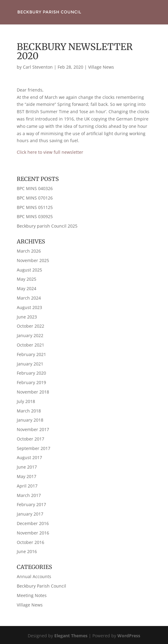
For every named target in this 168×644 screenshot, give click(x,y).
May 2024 (27, 288)
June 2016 (27, 551)
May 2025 (27, 279)
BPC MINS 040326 (35, 188)
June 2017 (27, 467)
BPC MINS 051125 (35, 207)
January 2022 (30, 335)
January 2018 (30, 420)
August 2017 (29, 457)
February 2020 (31, 373)
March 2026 (29, 251)
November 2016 (33, 533)
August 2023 (29, 307)
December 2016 (33, 523)
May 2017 (27, 476)
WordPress (129, 636)
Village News (101, 67)
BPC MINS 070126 (35, 198)
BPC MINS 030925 (35, 216)
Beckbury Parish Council (41, 586)
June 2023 (27, 317)
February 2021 (31, 354)
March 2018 (29, 411)
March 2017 (29, 495)
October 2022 (30, 326)
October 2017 (30, 439)
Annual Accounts (34, 576)
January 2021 (30, 364)
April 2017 (27, 486)
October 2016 (30, 542)
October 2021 (30, 345)
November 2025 (33, 260)
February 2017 (31, 504)
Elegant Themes (71, 636)
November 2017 (33, 429)
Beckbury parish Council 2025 (47, 226)
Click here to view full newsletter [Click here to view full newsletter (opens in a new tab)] (50, 152)
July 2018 (26, 401)
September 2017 (34, 448)
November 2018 (33, 392)
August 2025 (29, 270)
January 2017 (30, 514)
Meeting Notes (32, 595)
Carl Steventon (38, 67)
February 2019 (31, 382)
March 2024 (29, 298)
